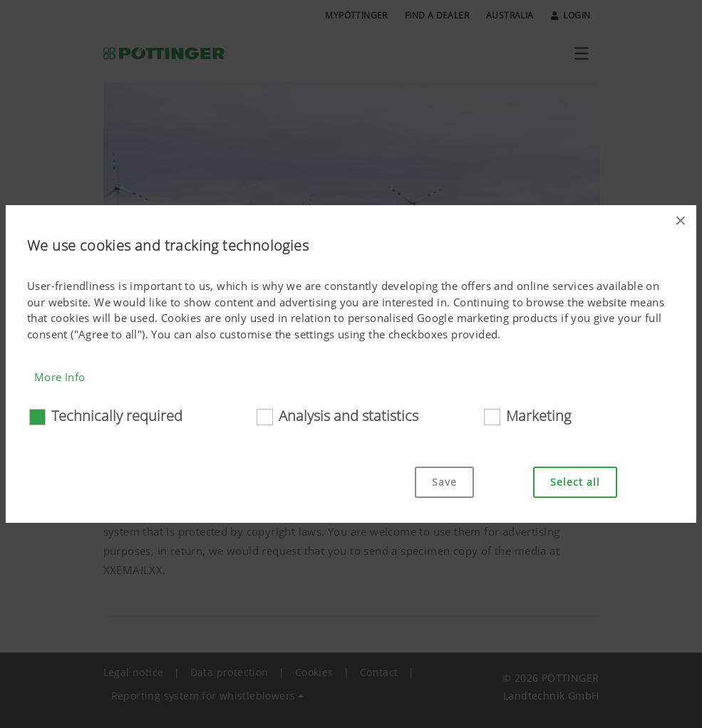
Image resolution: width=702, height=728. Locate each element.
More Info (60, 377)
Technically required (117, 416)
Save (444, 482)
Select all (575, 482)
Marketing (538, 416)
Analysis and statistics (349, 416)
